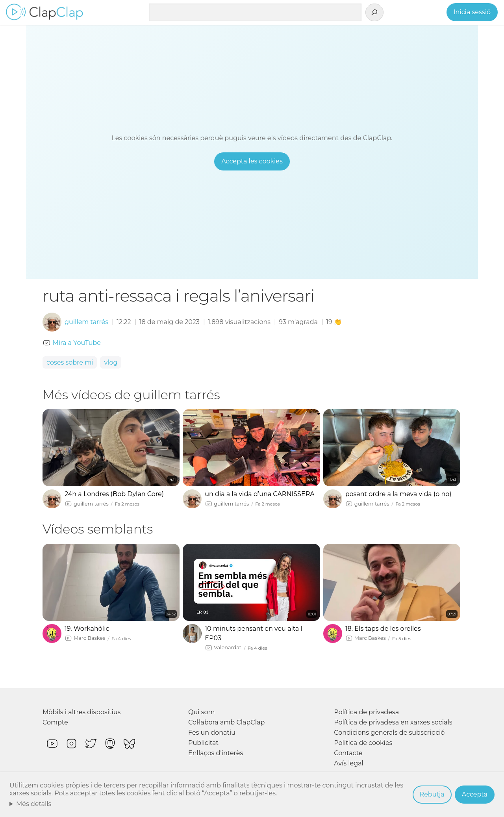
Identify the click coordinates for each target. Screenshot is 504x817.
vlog (111, 362)
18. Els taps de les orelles (383, 629)
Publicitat (203, 743)
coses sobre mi (70, 362)
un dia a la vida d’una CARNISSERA (259, 494)
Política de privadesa (366, 712)
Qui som (202, 712)
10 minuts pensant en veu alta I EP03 (254, 633)
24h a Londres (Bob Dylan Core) (114, 494)
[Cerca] (374, 13)
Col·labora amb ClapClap (226, 722)
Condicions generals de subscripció (389, 733)
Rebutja (432, 794)
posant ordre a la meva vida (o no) (398, 494)
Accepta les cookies (252, 161)
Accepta (475, 794)
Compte (55, 722)
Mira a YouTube (77, 343)
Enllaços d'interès (216, 753)
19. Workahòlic (87, 629)
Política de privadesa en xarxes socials (393, 722)
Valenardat (228, 647)
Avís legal (349, 763)
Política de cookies (363, 743)
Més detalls (34, 804)
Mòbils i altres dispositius (82, 712)
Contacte (348, 753)
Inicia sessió (472, 12)
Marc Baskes (89, 638)
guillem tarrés (86, 322)
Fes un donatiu (212, 733)
